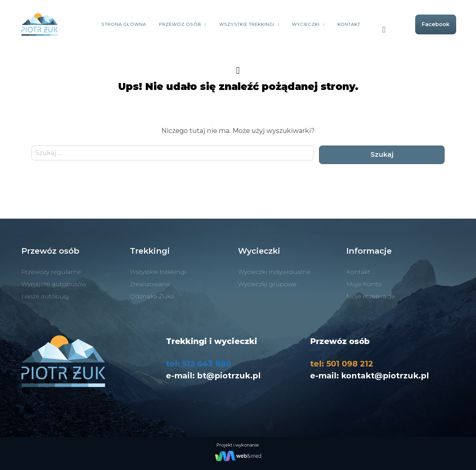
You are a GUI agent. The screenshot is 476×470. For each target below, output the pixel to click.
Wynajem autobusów (54, 284)
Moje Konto (364, 284)
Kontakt (349, 24)
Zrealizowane (150, 284)
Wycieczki (306, 24)
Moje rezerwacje (371, 296)
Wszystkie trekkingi (247, 24)
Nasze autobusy (45, 296)
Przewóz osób (180, 24)
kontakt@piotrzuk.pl (385, 376)
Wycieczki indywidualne (274, 272)
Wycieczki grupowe (267, 284)
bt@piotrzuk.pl (229, 376)
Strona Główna (124, 24)
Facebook (436, 24)
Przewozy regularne (51, 272)
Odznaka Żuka (152, 296)
